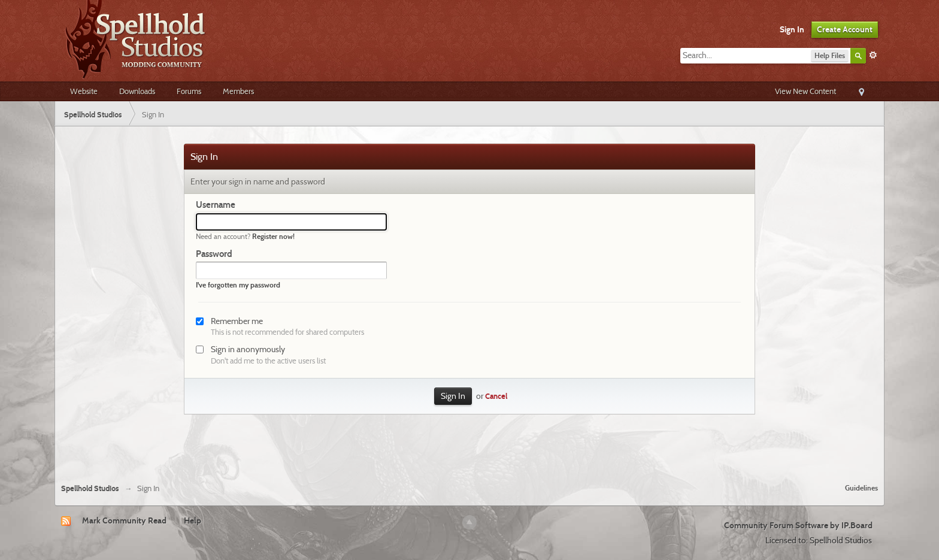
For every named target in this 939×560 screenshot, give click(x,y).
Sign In (792, 29)
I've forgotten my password (238, 285)
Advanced (873, 55)
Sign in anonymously (248, 349)
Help (193, 520)
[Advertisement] (469, 441)
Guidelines (861, 488)
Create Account (845, 29)
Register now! (273, 236)
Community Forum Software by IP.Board (798, 525)
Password (214, 254)
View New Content (805, 91)
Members (238, 91)
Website (84, 91)
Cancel (496, 396)
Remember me (237, 321)
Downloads (137, 91)
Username (216, 205)
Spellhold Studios (90, 488)
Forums (189, 91)
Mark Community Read (124, 520)
